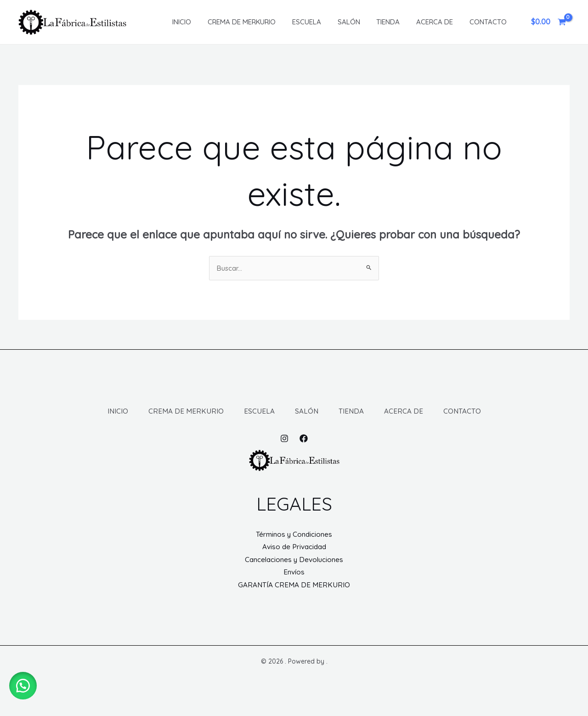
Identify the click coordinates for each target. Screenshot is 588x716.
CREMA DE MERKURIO (252, 22)
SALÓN (354, 22)
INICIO (195, 22)
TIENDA (391, 22)
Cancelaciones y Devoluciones (294, 573)
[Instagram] (284, 451)
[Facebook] (304, 451)
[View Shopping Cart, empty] (548, 22)
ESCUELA (314, 22)
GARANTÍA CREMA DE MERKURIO (294, 599)
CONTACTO (485, 22)
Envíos (294, 586)
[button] (23, 684)
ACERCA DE (435, 22)
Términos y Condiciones (294, 546)
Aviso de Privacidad (294, 560)
